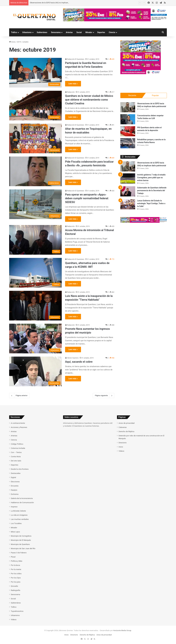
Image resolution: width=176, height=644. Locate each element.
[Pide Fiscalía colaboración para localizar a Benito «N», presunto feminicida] (35, 171)
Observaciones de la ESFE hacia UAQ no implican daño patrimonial (56, 3)
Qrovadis (14, 586)
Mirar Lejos (15, 532)
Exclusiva (15, 494)
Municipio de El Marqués (21, 540)
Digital (13, 477)
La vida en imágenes (19, 515)
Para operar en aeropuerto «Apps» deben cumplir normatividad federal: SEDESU (87, 198)
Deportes (101, 32)
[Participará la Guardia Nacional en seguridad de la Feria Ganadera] (35, 73)
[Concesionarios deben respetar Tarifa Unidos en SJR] (128, 119)
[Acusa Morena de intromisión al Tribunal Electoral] (35, 240)
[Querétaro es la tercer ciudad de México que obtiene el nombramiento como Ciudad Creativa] (35, 106)
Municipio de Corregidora (21, 536)
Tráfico (14, 32)
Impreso (14, 507)
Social (79, 32)
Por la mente (16, 569)
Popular (155, 95)
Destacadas (16, 473)
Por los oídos (16, 573)
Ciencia (112, 32)
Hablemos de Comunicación (22, 502)
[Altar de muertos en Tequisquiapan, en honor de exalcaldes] (35, 138)
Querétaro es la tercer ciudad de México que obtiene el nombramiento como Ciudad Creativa (89, 100)
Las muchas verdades (20, 519)
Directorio (123, 443)
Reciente (132, 95)
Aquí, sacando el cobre (79, 362)
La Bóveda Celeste (18, 511)
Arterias (69, 32)
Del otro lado (16, 461)
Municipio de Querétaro (20, 544)
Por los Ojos (16, 578)
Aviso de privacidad (127, 423)
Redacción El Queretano (76, 59)
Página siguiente (103, 396)
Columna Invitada (18, 448)
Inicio (12, 42)
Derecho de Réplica (126, 431)
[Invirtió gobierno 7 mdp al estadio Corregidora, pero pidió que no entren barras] (128, 178)
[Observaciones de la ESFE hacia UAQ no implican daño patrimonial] (128, 107)
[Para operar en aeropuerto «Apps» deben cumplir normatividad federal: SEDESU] (35, 204)
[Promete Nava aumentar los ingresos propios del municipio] (35, 339)
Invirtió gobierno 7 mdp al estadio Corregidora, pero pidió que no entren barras (151, 178)
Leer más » (73, 84)
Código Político (17, 444)
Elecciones (15, 482)
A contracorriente (18, 423)
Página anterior (19, 396)
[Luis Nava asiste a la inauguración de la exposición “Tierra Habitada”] (35, 306)
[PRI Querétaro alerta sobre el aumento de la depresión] (128, 131)
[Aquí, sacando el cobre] (35, 371)
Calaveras (123, 427)
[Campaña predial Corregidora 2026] (141, 74)
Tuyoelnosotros (17, 611)
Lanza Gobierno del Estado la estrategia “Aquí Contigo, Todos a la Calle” (151, 203)
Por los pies (16, 582)
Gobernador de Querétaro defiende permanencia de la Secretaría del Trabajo (152, 190)
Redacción (71, 92)
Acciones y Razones (19, 427)
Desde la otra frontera (20, 469)
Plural (13, 557)
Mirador (89, 32)
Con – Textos (16, 452)
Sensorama (56, 32)
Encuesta (15, 486)
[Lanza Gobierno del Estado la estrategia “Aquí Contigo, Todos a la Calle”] (128, 204)
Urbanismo (27, 32)
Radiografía (15, 590)
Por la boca (15, 565)
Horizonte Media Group (122, 630)
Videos (14, 619)
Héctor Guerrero (73, 358)
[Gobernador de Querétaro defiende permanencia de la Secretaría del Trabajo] (128, 191)
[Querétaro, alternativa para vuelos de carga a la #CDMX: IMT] (35, 273)
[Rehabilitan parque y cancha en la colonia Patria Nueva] (128, 143)
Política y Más (17, 561)
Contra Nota (16, 456)
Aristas (14, 431)
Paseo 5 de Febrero (19, 553)
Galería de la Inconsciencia (22, 498)
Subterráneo (42, 32)
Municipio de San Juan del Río (23, 548)
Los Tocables (16, 523)
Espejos (14, 490)
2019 (19, 42)
